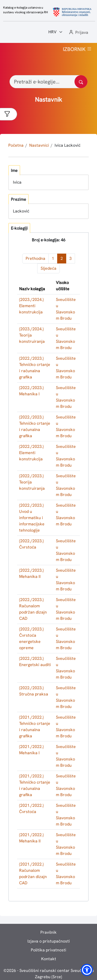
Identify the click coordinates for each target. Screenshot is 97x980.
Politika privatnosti (48, 950)
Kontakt (49, 959)
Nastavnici (39, 145)
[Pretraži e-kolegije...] (48, 82)
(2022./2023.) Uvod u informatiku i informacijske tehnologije (32, 518)
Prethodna (35, 258)
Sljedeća (48, 268)
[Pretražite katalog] (81, 82)
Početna (16, 145)
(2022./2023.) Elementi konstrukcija (31, 453)
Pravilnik (48, 932)
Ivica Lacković (68, 145)
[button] (78, 33)
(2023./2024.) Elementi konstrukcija (31, 306)
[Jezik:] (56, 32)
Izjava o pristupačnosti (49, 941)
